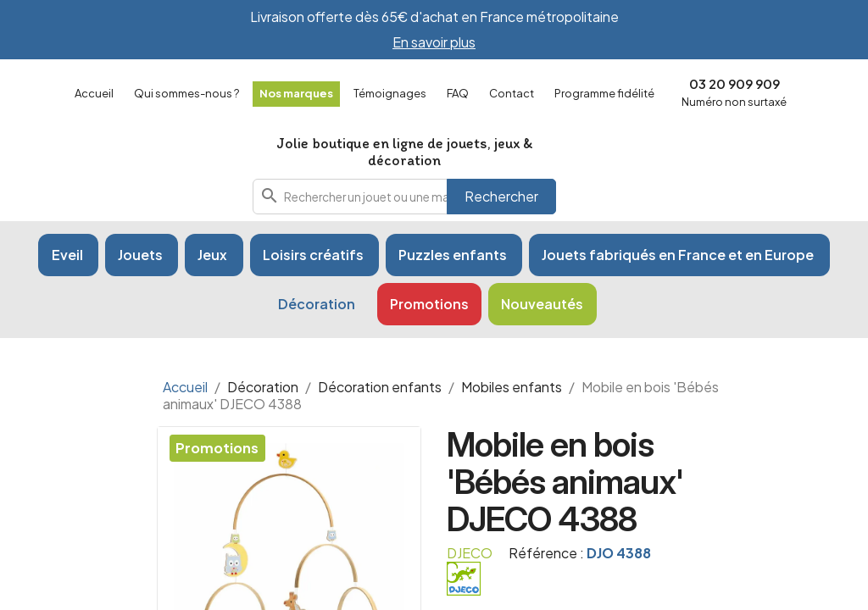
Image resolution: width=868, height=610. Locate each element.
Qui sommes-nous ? (186, 93)
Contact (512, 93)
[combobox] (404, 197)
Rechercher (501, 196)
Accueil (94, 93)
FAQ (458, 93)
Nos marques (296, 93)
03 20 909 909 (734, 83)
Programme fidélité (604, 93)
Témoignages (390, 93)
